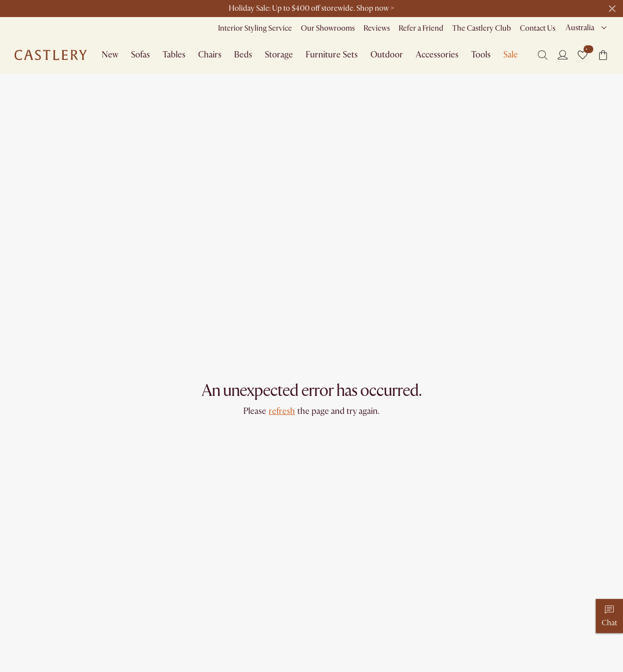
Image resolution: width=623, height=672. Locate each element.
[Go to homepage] (51, 55)
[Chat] (609, 616)
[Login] (563, 55)
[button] (583, 55)
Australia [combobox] (580, 28)
